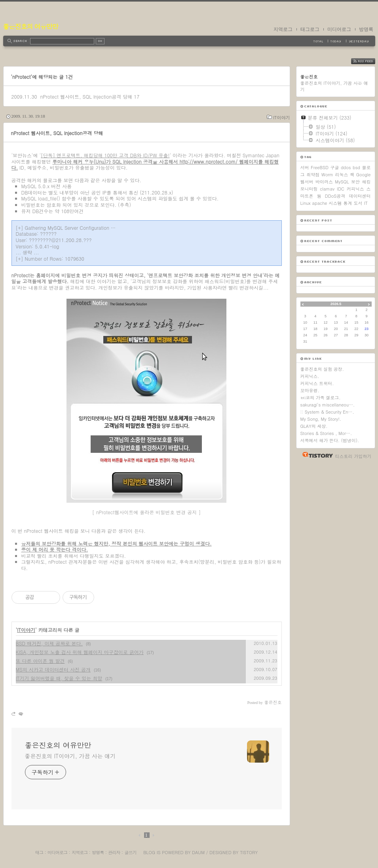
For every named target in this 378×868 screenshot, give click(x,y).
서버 (305, 167)
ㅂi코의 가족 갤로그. (321, 398)
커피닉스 (355, 189)
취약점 (313, 175)
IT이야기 (281, 117)
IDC (341, 189)
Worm (327, 175)
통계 (348, 203)
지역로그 (283, 29)
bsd (356, 167)
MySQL (342, 182)
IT (366, 203)
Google (364, 175)
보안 (355, 182)
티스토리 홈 (316, 455)
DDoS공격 (335, 196)
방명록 (366, 29)
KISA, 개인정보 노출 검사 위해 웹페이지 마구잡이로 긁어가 (80, 652)
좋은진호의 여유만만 (31, 26)
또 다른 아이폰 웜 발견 (40, 661)
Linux (306, 203)
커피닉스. (310, 376)
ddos (346, 167)
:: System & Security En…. (327, 412)
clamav (327, 189)
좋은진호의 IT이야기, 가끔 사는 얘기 (70, 756)
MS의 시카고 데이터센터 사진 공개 (53, 669)
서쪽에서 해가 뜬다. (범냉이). (330, 440)
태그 (39, 852)
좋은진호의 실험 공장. (322, 369)
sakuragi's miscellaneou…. (328, 405)
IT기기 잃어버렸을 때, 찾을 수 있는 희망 (59, 678)
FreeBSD (320, 167)
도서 (358, 203)
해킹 (366, 182)
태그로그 (310, 29)
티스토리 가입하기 (353, 456)
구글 (334, 167)
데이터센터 (360, 196)
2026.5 (336, 304)
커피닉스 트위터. (317, 383)
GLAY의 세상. (314, 426)
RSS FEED (369, 61)
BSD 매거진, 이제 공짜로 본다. (49, 643)
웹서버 (307, 182)
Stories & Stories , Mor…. (326, 433)
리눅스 (342, 175)
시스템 (335, 203)
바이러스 (324, 182)
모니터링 (309, 189)
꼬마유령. (310, 390)
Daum (198, 852)
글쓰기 (130, 852)
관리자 (114, 852)
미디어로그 (339, 29)
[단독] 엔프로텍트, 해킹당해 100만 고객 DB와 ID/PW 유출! (105, 155)
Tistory (249, 852)
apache (320, 203)
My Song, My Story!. (321, 419)
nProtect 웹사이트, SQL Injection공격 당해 (86, 96)
